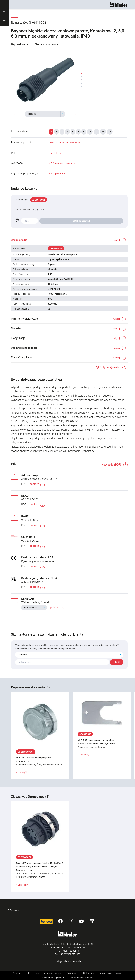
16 (103, 132)
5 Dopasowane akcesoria (63, 163)
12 (90, 132)
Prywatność (73, 973)
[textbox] (44, 114)
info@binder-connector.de (68, 961)
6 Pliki (56, 153)
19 (110, 132)
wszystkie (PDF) (111, 465)
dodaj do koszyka (81, 221)
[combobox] (45, 114)
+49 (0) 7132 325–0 (69, 951)
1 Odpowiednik (58, 173)
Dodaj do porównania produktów (64, 142)
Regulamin (33, 973)
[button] (4, 4)
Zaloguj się (18, 973)
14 (96, 132)
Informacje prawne (53, 973)
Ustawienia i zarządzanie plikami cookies (103, 973)
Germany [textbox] (22, 655)
